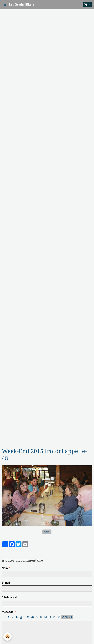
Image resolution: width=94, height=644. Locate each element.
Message (8, 612)
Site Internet (9, 597)
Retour (47, 532)
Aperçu (67, 617)
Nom (5, 568)
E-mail (6, 583)
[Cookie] (7, 636)
